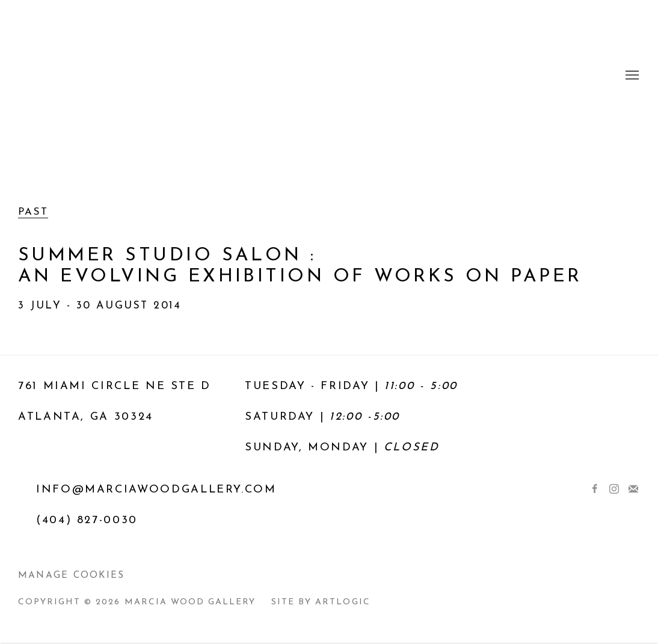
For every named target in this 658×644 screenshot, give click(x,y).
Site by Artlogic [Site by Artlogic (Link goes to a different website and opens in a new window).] (321, 602)
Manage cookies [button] (71, 575)
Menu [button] (631, 76)
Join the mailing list (633, 489)
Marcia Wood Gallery (329, 76)
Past (33, 212)
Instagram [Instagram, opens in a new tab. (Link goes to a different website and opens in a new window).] (614, 489)
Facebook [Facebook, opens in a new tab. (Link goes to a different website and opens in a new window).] (595, 489)
